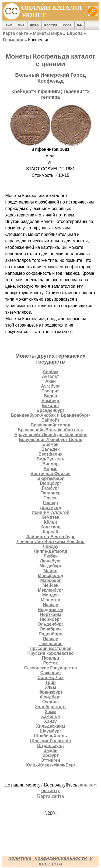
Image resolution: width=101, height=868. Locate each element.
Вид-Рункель (50, 459)
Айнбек (51, 372)
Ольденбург (51, 624)
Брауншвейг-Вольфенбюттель (50, 430)
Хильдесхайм (51, 726)
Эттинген (51, 760)
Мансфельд (51, 576)
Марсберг (50, 580)
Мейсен (51, 585)
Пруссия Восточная (50, 648)
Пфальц (50, 658)
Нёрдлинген (50, 610)
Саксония (51, 673)
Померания (50, 644)
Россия (51, 25)
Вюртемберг (50, 478)
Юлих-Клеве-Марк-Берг (50, 765)
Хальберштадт (50, 707)
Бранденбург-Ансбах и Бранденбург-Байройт (51, 418)
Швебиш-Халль (50, 736)
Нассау (50, 605)
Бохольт (50, 406)
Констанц (50, 527)
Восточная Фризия (50, 474)
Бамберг (50, 401)
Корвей (51, 532)
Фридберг (50, 697)
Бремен (50, 444)
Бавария (51, 391)
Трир (50, 682)
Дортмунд (50, 508)
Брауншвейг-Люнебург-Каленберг (50, 435)
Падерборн (50, 634)
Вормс (50, 469)
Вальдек (51, 449)
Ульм (50, 687)
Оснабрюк (50, 629)
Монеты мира (47, 33)
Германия (13, 40)
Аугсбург (50, 386)
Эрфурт (50, 755)
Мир (21, 25)
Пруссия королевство (50, 653)
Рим (9, 25)
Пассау (50, 639)
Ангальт (50, 376)
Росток (50, 663)
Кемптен (50, 517)
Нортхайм (50, 614)
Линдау (50, 546)
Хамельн (51, 716)
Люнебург (50, 561)
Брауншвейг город (50, 425)
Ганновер (50, 493)
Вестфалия (50, 454)
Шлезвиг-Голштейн (51, 741)
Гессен (50, 498)
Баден (50, 396)
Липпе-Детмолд (50, 551)
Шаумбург (50, 731)
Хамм (50, 712)
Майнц (51, 571)
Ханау (50, 721)
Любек (50, 556)
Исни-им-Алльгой (50, 512)
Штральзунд (50, 746)
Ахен (50, 381)
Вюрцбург (51, 483)
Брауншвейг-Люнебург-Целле (51, 440)
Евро (34, 25)
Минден (51, 595)
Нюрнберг (51, 619)
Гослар (51, 503)
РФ (80, 25)
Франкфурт (51, 692)
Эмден (51, 750)
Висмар (50, 464)
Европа (75, 33)
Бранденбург (50, 410)
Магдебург (50, 566)
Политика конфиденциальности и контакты (50, 861)
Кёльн (50, 522)
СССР (67, 25)
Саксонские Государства (50, 668)
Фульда (50, 702)
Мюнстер (50, 600)
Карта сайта (15, 33)
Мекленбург (51, 590)
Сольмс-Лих (50, 678)
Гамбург (50, 488)
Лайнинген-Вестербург (50, 537)
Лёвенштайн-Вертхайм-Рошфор (50, 542)
